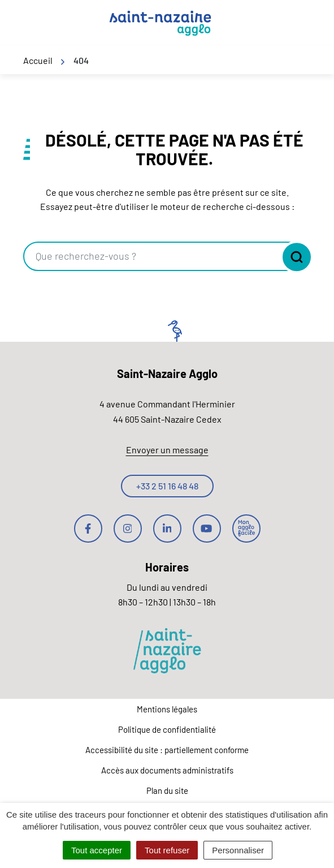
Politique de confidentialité (167, 729)
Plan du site (167, 790)
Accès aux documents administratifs (167, 770)
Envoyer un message (167, 450)
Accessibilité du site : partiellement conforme (167, 750)
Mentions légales (167, 709)
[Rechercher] (294, 257)
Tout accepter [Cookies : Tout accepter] (97, 850)
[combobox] (151, 256)
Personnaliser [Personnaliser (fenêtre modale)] (238, 850)
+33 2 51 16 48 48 (167, 486)
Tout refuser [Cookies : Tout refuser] (167, 850)
